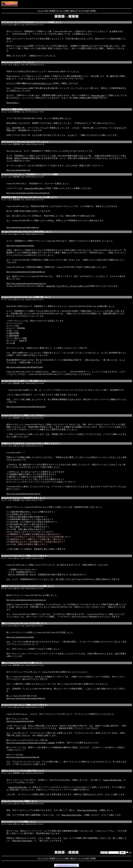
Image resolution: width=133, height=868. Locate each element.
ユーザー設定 (84, 11)
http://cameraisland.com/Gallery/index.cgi (23, 227)
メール (70, 135)
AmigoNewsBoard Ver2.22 (66, 865)
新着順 (53, 11)
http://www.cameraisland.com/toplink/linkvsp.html (26, 407)
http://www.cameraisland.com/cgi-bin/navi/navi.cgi (26, 283)
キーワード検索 (63, 11)
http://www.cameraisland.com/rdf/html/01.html (25, 367)
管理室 (93, 11)
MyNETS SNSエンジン (42, 83)
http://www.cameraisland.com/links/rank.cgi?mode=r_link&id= (31, 743)
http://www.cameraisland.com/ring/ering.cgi (23, 494)
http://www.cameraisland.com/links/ (20, 246)
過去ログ (74, 11)
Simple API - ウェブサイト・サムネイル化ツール (67, 286)
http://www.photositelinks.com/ (18, 170)
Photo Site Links (98, 95)
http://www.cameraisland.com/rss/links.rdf (23, 757)
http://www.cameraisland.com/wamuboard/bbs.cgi (26, 272)
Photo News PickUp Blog (87, 810)
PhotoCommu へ (13, 103)
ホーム (41, 11)
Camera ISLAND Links (112, 780)
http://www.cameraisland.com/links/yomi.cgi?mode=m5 (28, 193)
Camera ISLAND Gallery (34, 188)
